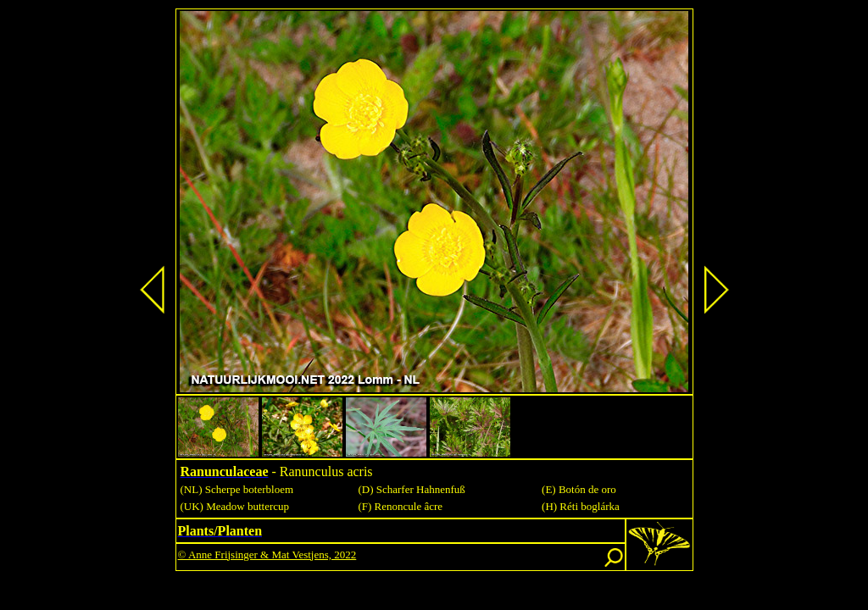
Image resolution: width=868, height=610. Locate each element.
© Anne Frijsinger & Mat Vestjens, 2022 (267, 555)
